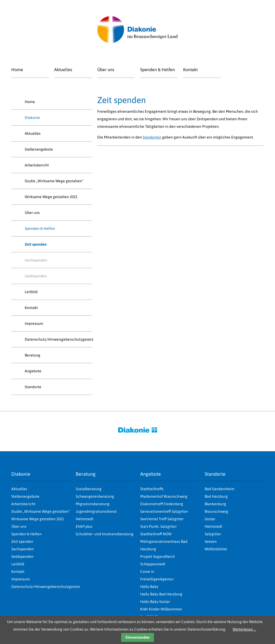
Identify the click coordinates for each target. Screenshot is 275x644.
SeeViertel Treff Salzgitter (162, 519)
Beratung (32, 355)
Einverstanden (138, 637)
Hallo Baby (149, 587)
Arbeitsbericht (37, 165)
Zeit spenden (22, 541)
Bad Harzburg (216, 496)
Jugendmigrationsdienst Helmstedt (96, 515)
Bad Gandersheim (220, 489)
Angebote (33, 371)
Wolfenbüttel (216, 549)
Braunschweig (216, 511)
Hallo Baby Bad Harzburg (161, 594)
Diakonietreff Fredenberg (162, 504)
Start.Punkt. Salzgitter (158, 526)
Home (17, 70)
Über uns (106, 70)
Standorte (33, 387)
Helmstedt (214, 526)
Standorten (152, 137)
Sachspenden (36, 260)
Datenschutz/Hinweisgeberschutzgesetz (58, 339)
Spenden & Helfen (158, 70)
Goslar (210, 519)
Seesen (211, 541)
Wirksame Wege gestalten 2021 (51, 197)
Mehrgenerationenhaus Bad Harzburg (164, 545)
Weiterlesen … (244, 629)
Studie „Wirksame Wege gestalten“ (54, 181)
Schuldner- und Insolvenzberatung (105, 534)
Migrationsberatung (93, 504)
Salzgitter (213, 534)
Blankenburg (215, 504)
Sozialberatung (89, 489)
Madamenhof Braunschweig (164, 496)
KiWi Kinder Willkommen (161, 609)
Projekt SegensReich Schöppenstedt (158, 560)
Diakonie (32, 118)
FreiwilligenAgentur (157, 579)
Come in (147, 572)
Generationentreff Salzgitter (164, 511)
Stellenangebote (39, 149)
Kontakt (190, 70)
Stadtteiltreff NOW (156, 534)
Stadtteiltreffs (152, 489)
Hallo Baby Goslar (155, 602)
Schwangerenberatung (95, 496)
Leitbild (31, 292)
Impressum (34, 323)
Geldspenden (36, 276)
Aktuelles (63, 70)
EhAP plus (84, 526)
